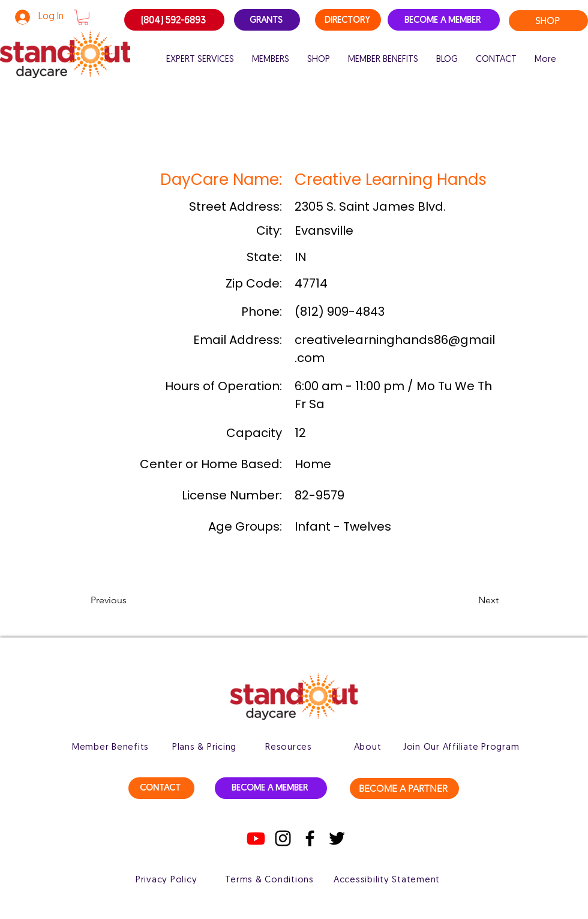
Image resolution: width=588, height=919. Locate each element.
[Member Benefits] (110, 747)
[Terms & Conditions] (269, 880)
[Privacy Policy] (166, 880)
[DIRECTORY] (348, 20)
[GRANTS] (267, 20)
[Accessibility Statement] (387, 880)
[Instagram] (283, 838)
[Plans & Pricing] (204, 747)
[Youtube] (256, 838)
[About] (367, 747)
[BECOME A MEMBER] (444, 20)
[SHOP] (548, 21)
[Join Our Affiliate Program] (461, 747)
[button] (83, 17)
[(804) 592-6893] (174, 20)
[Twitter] (337, 838)
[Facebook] (310, 838)
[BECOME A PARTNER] (404, 788)
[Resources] (289, 747)
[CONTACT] (161, 788)
